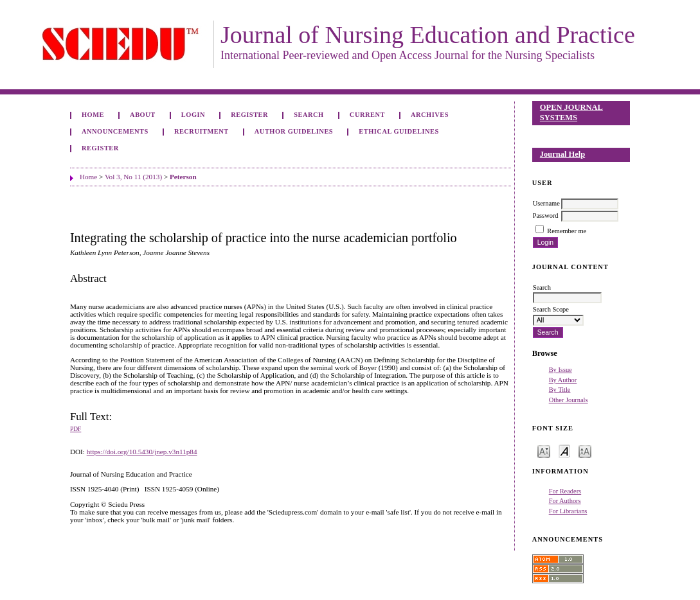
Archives (430, 115)
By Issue (561, 370)
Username (546, 203)
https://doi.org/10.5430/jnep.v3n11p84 (142, 452)
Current (367, 115)
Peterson (183, 177)
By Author (563, 380)
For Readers (565, 491)
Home (93, 115)
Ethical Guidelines (399, 131)
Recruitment (202, 131)
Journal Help (562, 154)
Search (309, 115)
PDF (76, 429)
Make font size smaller (544, 451)
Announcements (115, 131)
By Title (560, 390)
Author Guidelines (294, 131)
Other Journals (569, 400)
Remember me (567, 231)
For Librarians (568, 511)
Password (546, 216)
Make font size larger (585, 451)
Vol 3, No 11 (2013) (133, 177)
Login (193, 115)
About (143, 115)
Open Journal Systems (571, 112)
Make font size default (564, 451)
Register (249, 115)
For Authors (565, 501)
